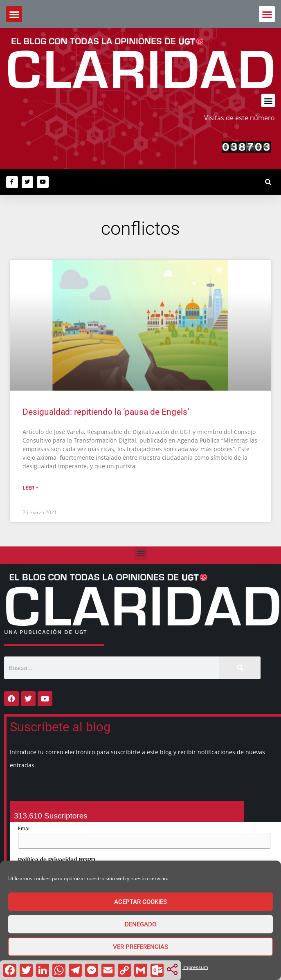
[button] (267, 14)
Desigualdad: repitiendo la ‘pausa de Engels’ (106, 412)
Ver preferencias (140, 947)
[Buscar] (240, 668)
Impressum (195, 967)
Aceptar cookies (140, 902)
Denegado (140, 924)
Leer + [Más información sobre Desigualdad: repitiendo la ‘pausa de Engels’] (30, 488)
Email (24, 829)
